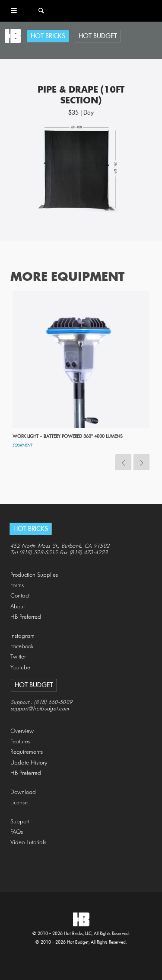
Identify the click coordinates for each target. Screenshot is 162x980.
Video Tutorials (28, 843)
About (17, 607)
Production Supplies (34, 575)
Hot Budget (98, 36)
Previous (123, 462)
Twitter (18, 657)
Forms (17, 586)
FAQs (17, 832)
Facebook (22, 647)
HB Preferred (26, 617)
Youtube (20, 668)
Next (141, 462)
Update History (29, 763)
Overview (22, 731)
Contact (20, 596)
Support (20, 822)
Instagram (22, 636)
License (19, 803)
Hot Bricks (48, 36)
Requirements (27, 752)
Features (20, 742)
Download (23, 792)
